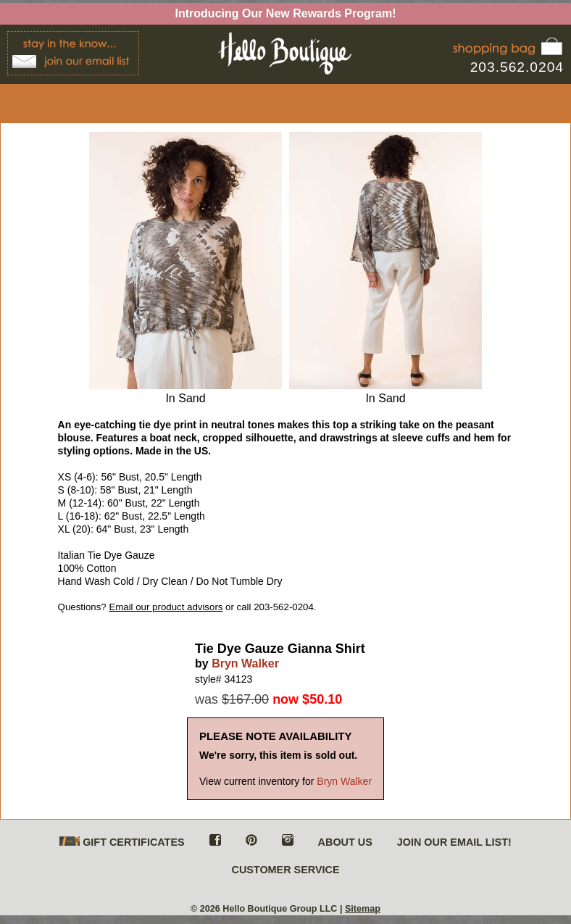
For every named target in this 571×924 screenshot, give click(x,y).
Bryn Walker (245, 663)
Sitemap (363, 909)
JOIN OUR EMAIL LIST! (454, 842)
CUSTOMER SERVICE (285, 870)
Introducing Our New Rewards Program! (286, 13)
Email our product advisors (166, 607)
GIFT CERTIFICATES (122, 842)
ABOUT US (345, 842)
